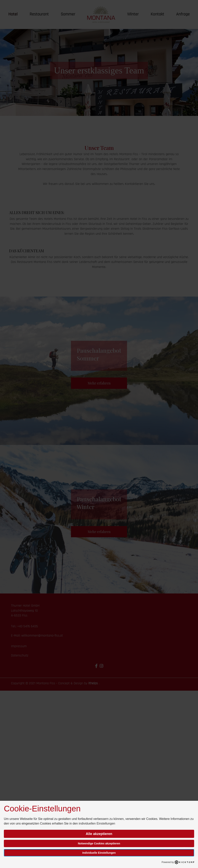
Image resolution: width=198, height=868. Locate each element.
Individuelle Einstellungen (99, 853)
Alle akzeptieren (99, 834)
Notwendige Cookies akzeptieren (99, 843)
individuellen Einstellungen (97, 823)
